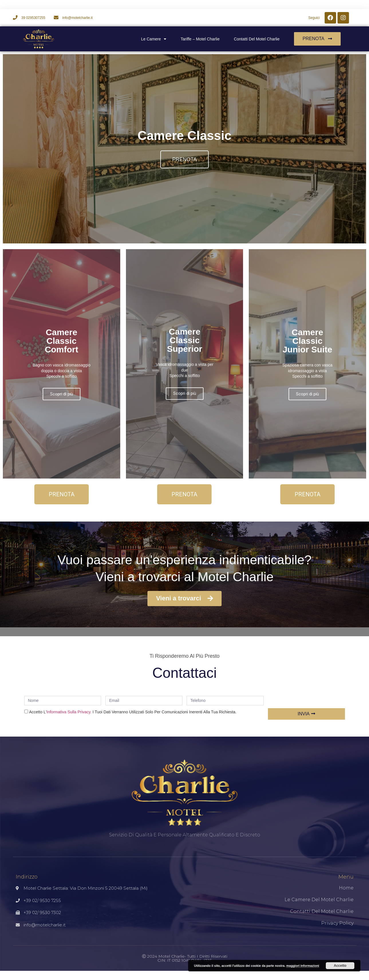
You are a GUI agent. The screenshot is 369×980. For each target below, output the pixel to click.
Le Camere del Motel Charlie (319, 900)
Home (346, 888)
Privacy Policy (337, 923)
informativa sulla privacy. (69, 712)
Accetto (340, 966)
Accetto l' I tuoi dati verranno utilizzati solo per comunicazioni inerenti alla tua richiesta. (133, 712)
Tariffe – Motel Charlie (200, 39)
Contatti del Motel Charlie (257, 39)
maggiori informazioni (303, 966)
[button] (317, 39)
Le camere (154, 39)
